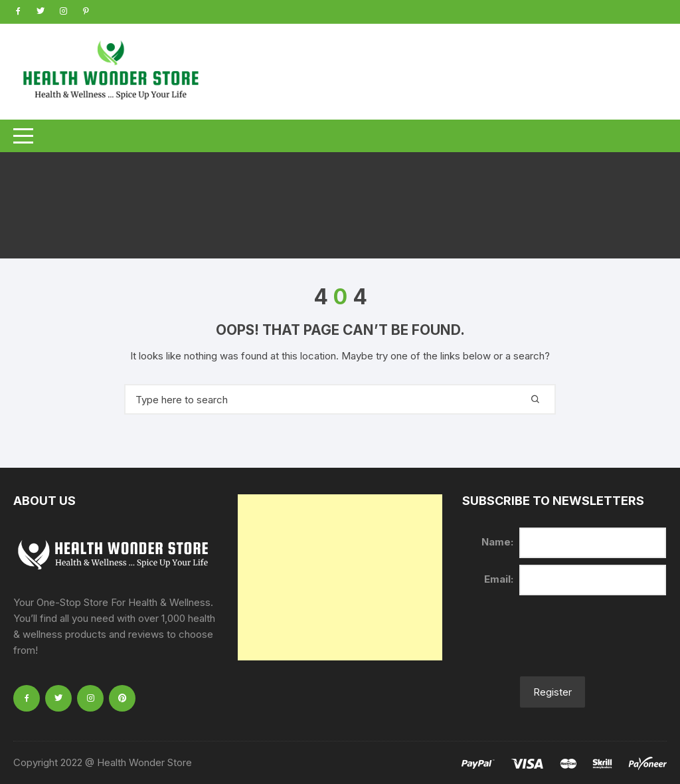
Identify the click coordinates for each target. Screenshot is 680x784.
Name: (497, 542)
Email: (499, 579)
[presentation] (563, 644)
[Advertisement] (340, 577)
